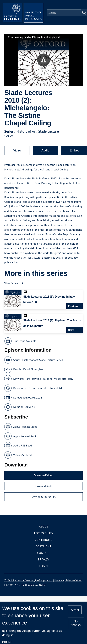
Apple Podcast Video (25, 427)
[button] (44, 60)
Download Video (43, 476)
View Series (11, 283)
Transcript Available (25, 341)
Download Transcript (43, 497)
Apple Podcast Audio (25, 436)
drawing (36, 379)
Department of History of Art (45, 388)
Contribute (43, 540)
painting (48, 379)
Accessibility (43, 533)
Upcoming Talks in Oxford (68, 581)
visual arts (60, 379)
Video (17, 151)
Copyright (44, 546)
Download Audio (43, 486)
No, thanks (76, 623)
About (43, 527)
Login (44, 566)
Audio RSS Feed (22, 446)
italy (71, 379)
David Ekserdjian (33, 370)
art (28, 379)
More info (7, 642)
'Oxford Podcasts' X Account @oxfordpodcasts (28, 581)
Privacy (43, 560)
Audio (45, 151)
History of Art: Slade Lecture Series (43, 360)
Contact (44, 553)
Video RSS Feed (22, 455)
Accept (75, 610)
